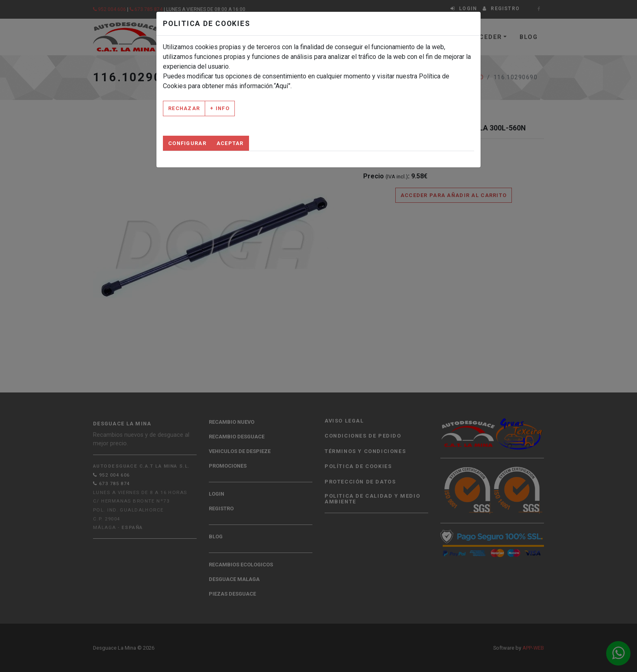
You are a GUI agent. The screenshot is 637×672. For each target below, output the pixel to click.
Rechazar (184, 108)
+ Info (220, 108)
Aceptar (230, 143)
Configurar (187, 143)
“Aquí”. (283, 86)
